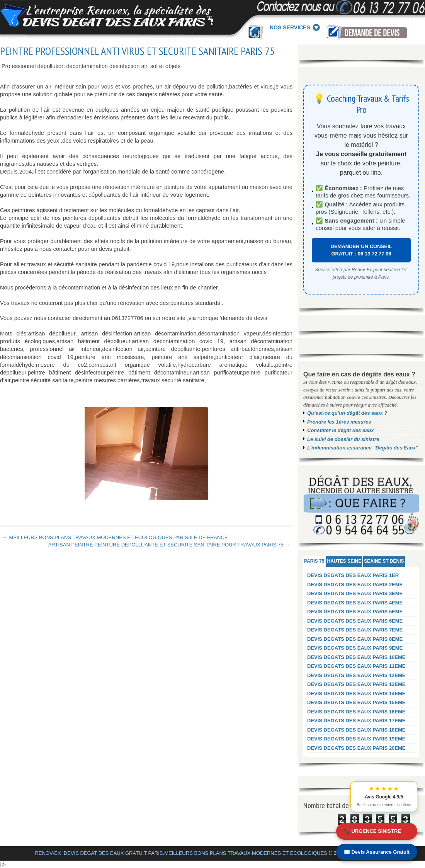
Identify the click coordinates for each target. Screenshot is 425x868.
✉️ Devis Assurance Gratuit (377, 852)
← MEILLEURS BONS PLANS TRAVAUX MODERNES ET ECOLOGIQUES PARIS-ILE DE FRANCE (115, 537)
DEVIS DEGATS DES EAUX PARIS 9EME (355, 648)
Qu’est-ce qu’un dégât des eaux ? (347, 413)
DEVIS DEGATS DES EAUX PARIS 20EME (356, 748)
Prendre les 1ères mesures (339, 422)
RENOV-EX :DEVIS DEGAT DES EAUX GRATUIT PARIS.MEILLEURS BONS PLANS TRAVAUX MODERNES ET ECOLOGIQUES (181, 853)
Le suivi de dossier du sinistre (343, 439)
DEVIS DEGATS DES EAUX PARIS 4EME (355, 603)
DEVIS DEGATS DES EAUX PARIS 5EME (355, 612)
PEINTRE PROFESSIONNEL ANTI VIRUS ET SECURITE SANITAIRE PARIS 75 (137, 51)
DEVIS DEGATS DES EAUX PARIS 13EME (356, 684)
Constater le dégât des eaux (341, 430)
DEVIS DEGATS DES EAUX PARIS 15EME (356, 702)
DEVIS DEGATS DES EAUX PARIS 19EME (356, 739)
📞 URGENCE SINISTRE (372, 831)
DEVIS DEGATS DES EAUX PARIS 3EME (355, 593)
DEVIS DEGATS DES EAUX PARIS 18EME (356, 730)
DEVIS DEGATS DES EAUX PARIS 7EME (355, 630)
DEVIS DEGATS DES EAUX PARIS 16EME (356, 712)
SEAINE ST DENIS (384, 561)
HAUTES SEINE (344, 561)
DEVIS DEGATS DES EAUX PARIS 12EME (356, 675)
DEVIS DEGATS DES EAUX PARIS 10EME (356, 657)
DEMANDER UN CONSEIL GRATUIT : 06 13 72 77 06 (361, 250)
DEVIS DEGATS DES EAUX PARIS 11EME (356, 666)
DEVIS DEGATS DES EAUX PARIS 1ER (353, 575)
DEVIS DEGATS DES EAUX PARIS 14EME (356, 694)
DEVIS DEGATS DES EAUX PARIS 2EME (355, 585)
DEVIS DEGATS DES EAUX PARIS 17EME (356, 721)
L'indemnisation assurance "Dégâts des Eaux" (363, 448)
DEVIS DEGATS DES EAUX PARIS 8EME (355, 639)
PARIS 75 (314, 561)
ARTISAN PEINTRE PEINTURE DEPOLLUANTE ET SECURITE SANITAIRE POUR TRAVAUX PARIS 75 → (169, 545)
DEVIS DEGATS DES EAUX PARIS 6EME (355, 621)
